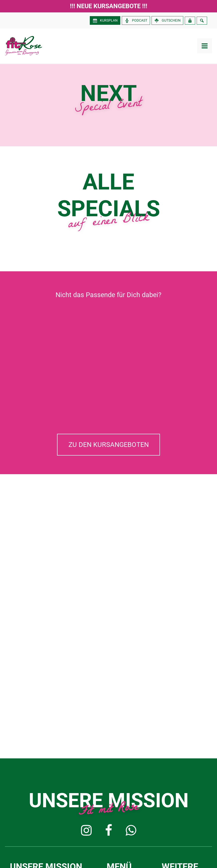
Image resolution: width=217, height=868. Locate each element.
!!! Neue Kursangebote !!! (109, 6)
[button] (108, 445)
